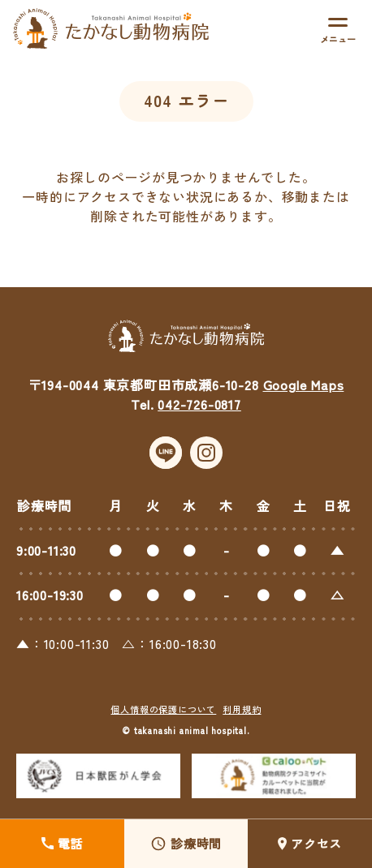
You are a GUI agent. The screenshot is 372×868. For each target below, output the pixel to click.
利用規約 (242, 722)
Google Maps (304, 397)
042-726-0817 (199, 417)
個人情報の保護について (163, 722)
